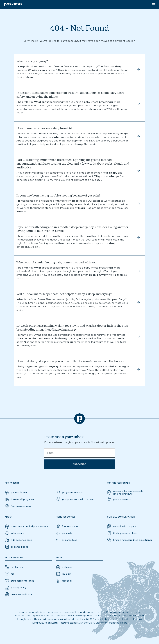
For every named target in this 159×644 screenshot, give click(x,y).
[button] (18, 506)
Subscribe (80, 464)
